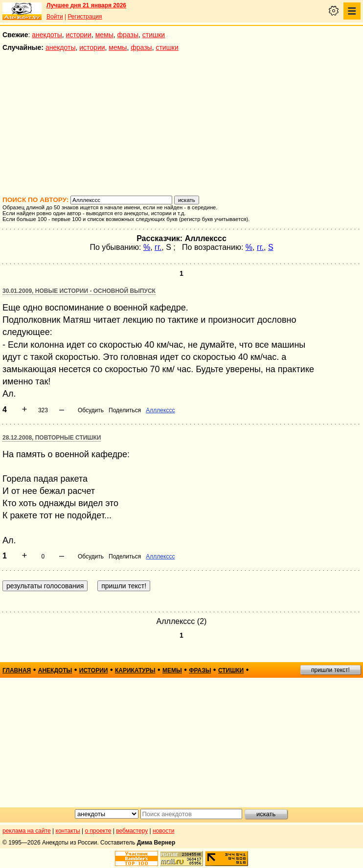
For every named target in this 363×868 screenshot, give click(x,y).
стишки (154, 35)
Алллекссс (160, 410)
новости (163, 831)
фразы (128, 35)
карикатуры (135, 670)
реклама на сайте (27, 831)
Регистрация (85, 17)
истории (79, 35)
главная (17, 670)
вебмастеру (132, 831)
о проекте (98, 831)
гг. (158, 247)
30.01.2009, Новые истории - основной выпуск (79, 291)
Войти (55, 17)
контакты (68, 831)
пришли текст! (330, 670)
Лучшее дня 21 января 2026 (86, 5)
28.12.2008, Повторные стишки (52, 438)
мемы (104, 35)
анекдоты (47, 35)
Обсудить (91, 410)
